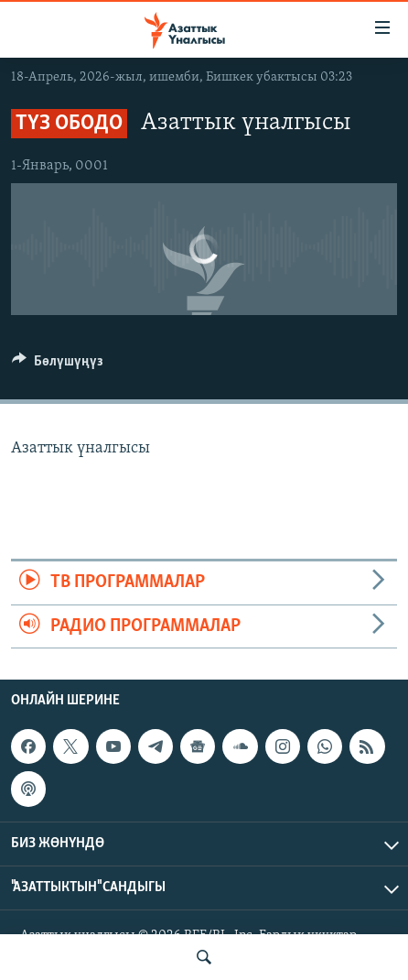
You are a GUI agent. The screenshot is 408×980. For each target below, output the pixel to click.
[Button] (58, 365)
